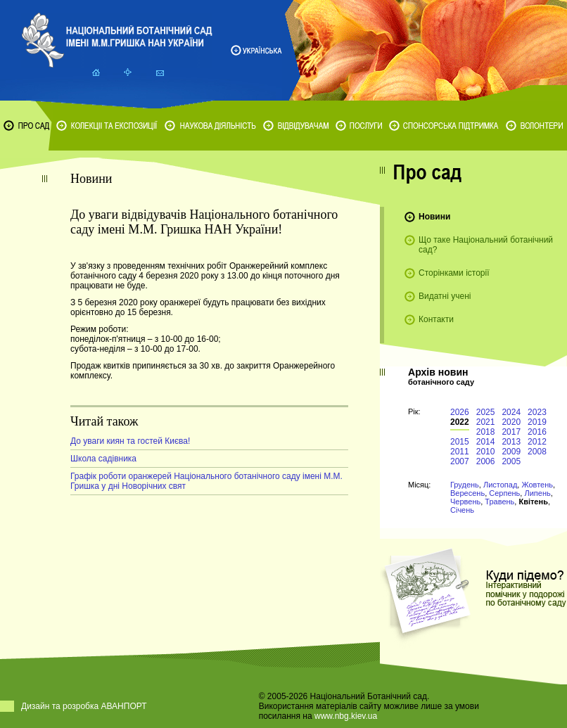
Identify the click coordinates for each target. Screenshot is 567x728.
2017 (511, 432)
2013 (511, 442)
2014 (486, 442)
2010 (486, 452)
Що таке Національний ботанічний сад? (486, 245)
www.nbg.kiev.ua (346, 716)
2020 (511, 422)
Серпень (504, 493)
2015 (460, 442)
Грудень (465, 485)
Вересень (467, 493)
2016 (537, 432)
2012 (537, 442)
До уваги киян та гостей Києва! (130, 441)
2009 (511, 452)
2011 (460, 452)
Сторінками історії (454, 273)
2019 (537, 422)
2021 (486, 422)
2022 (460, 422)
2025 (486, 412)
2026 (460, 412)
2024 (511, 412)
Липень (537, 493)
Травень (499, 502)
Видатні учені (445, 296)
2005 (511, 461)
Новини (434, 217)
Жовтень (537, 485)
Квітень (533, 502)
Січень (462, 510)
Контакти (436, 319)
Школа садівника (103, 459)
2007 (460, 461)
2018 (486, 432)
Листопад (500, 485)
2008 (537, 452)
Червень (465, 502)
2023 (537, 412)
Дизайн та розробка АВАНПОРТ (84, 706)
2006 (486, 461)
